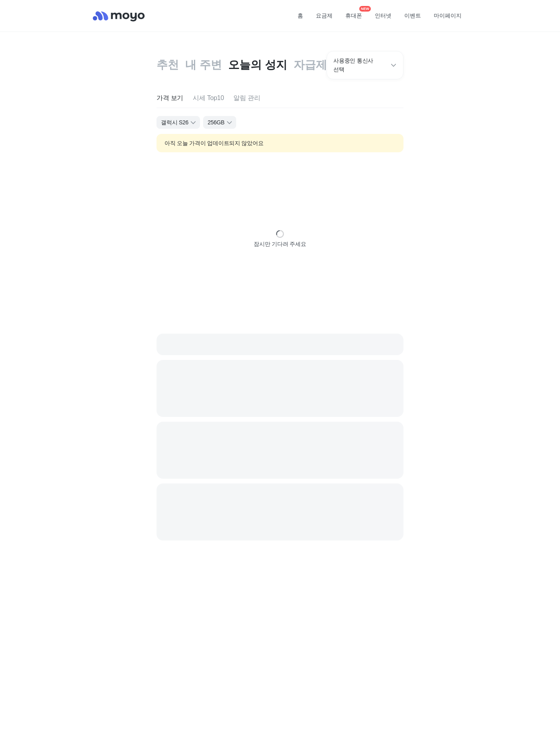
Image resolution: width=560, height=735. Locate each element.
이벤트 (413, 16)
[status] (280, 234)
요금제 (324, 16)
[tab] (170, 98)
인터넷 (383, 16)
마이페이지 (448, 16)
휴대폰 (356, 13)
